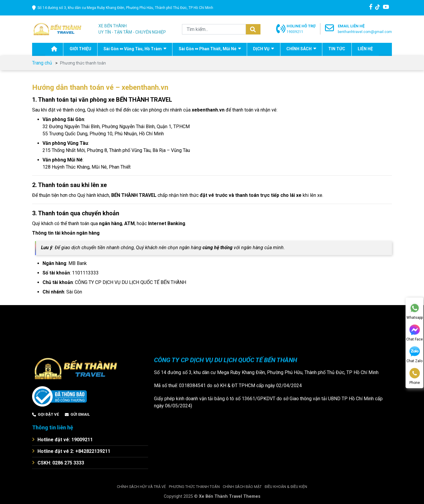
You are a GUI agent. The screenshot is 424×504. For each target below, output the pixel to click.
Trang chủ (42, 63)
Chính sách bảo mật (242, 486)
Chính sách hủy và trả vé (141, 486)
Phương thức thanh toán (194, 486)
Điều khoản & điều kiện (286, 486)
